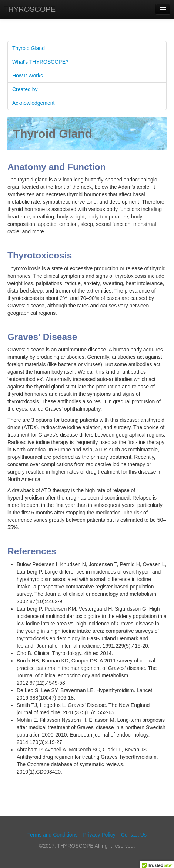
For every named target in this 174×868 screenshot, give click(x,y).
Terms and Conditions (52, 835)
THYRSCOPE (30, 9)
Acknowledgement (33, 103)
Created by (25, 89)
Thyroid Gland (29, 48)
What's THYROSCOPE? (40, 62)
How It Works (28, 76)
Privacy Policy (99, 835)
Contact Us (134, 835)
